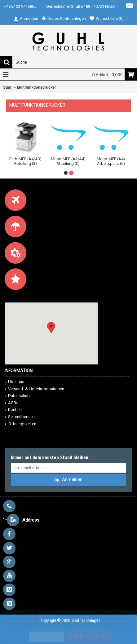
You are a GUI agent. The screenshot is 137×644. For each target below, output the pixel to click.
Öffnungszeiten (20, 424)
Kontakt (13, 410)
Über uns (14, 382)
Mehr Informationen (88, 637)
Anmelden (68, 480)
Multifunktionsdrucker (37, 87)
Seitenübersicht (20, 417)
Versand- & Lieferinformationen (34, 389)
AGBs (11, 403)
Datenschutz (18, 396)
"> (21, 520)
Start (7, 87)
